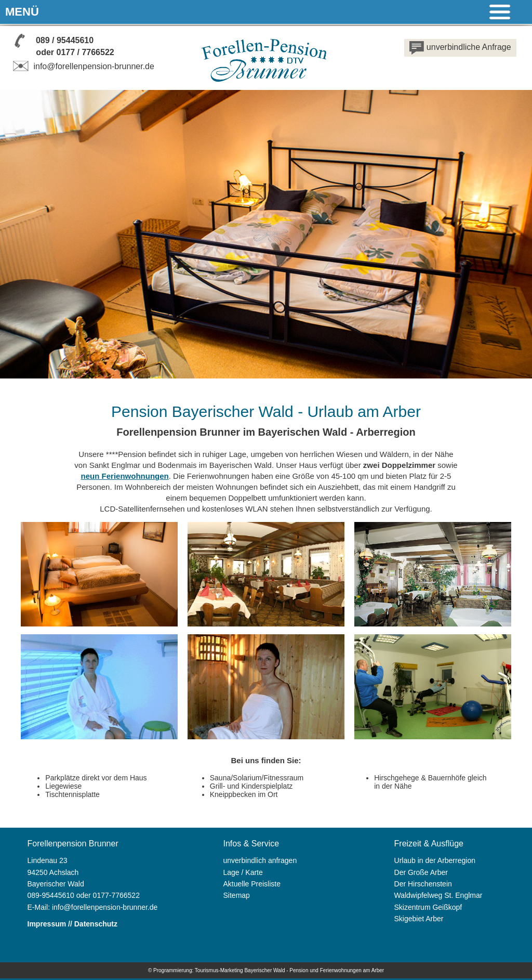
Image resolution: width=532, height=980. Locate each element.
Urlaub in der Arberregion (435, 860)
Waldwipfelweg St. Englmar (438, 895)
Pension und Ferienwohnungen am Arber (337, 970)
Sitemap (237, 895)
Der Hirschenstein (423, 884)
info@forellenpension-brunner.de (82, 66)
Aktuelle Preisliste (252, 884)
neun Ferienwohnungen (125, 476)
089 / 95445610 (65, 40)
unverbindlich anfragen (260, 860)
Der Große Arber (421, 872)
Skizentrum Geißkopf (428, 907)
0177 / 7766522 (85, 52)
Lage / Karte (243, 872)
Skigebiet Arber (419, 919)
